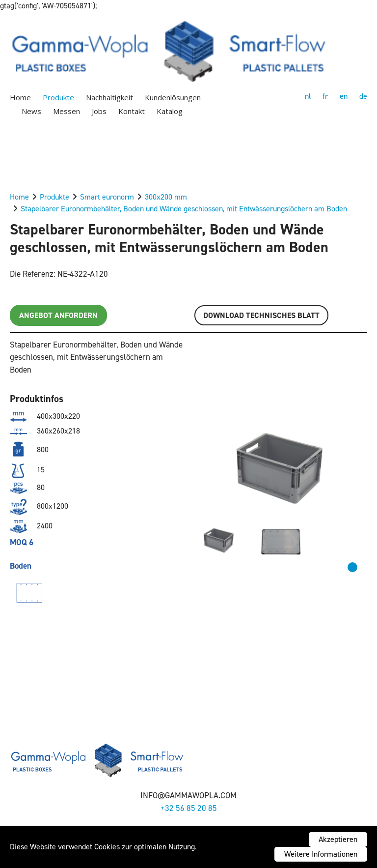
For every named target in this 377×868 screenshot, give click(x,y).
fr (325, 96)
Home (20, 97)
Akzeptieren (338, 839)
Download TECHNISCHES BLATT (261, 315)
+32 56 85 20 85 (189, 808)
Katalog (170, 111)
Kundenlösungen (173, 97)
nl (308, 96)
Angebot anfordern (58, 315)
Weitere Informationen (321, 854)
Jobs (99, 111)
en (344, 96)
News (31, 111)
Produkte (58, 97)
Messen (67, 111)
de (363, 96)
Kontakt (132, 111)
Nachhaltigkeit (109, 97)
